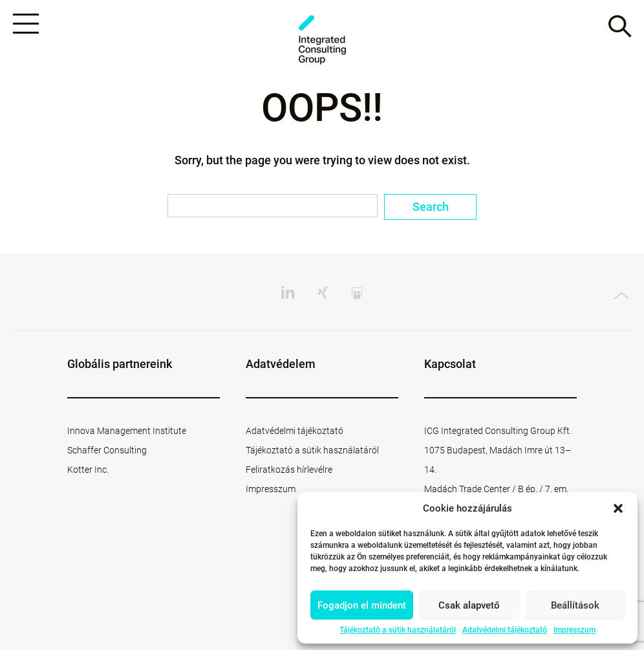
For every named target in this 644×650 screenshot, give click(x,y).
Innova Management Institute (127, 431)
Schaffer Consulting (107, 450)
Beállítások (575, 605)
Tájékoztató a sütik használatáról (398, 630)
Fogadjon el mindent (362, 605)
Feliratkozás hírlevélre (289, 470)
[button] (618, 508)
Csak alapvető (469, 605)
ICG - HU (322, 40)
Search (431, 207)
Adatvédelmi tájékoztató (505, 630)
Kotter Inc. (88, 470)
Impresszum (574, 630)
